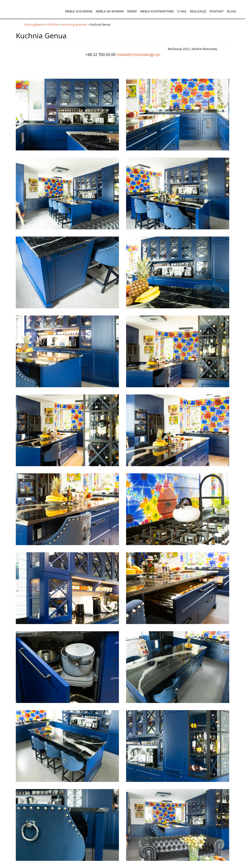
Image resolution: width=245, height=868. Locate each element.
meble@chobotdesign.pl (138, 55)
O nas (182, 11)
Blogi (232, 11)
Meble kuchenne (79, 11)
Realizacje (198, 11)
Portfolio (53, 25)
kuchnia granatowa (74, 25)
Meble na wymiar (110, 11)
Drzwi (132, 11)
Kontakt (217, 11)
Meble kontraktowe (157, 11)
